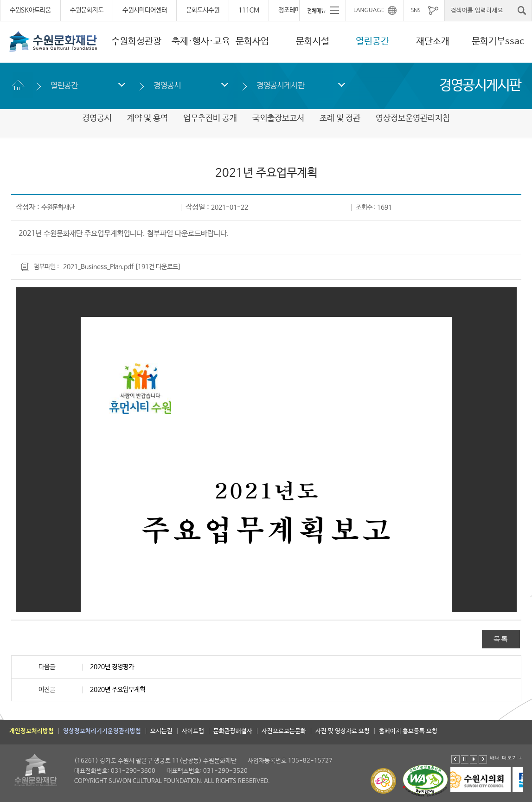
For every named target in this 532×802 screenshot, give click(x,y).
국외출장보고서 (278, 118)
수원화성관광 (136, 42)
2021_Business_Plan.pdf (98, 267)
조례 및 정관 (340, 118)
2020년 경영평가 (112, 667)
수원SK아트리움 (30, 10)
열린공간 (372, 42)
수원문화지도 (87, 10)
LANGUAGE (369, 10)
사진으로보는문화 (284, 731)
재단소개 (433, 42)
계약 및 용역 (147, 118)
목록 (501, 639)
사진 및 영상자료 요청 (343, 731)
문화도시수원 (203, 10)
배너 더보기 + (506, 758)
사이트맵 (193, 731)
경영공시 (167, 85)
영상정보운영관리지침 (413, 118)
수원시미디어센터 (145, 10)
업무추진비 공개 (210, 118)
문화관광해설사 (233, 731)
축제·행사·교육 (201, 42)
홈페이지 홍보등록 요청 (408, 731)
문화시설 (313, 42)
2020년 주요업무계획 (118, 690)
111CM (249, 10)
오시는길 (161, 731)
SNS (416, 10)
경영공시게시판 (281, 85)
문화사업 (252, 42)
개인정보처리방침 (32, 731)
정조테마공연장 (298, 10)
